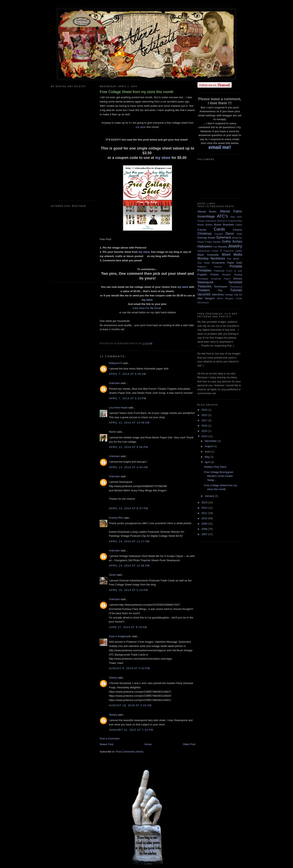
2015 (205, 431)
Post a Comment (110, 739)
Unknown (114, 383)
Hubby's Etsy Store (215, 467)
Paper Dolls (235, 263)
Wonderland (203, 303)
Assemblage (206, 216)
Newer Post (107, 744)
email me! (220, 147)
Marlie (112, 432)
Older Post (189, 744)
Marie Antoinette (208, 255)
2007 (205, 534)
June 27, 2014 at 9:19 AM (128, 627)
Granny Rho (116, 518)
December (211, 441)
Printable (236, 266)
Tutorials (236, 290)
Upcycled (204, 294)
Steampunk (205, 282)
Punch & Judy (234, 271)
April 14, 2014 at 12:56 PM (129, 566)
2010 (205, 518)
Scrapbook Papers (221, 279)
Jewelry (235, 246)
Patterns (202, 267)
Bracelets (228, 225)
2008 (205, 529)
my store (141, 127)
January (210, 496)
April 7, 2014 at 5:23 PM (128, 398)
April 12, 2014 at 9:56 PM (128, 447)
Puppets (202, 274)
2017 (205, 420)
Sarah (112, 575)
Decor (230, 234)
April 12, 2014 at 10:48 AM (129, 423)
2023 (205, 410)
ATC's (222, 216)
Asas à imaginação (120, 636)
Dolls (239, 234)
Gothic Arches (232, 241)
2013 (205, 502)
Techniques (221, 287)
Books (201, 225)
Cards (219, 229)
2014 (205, 436)
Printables (204, 270)
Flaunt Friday (205, 242)
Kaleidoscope (204, 251)
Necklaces (218, 258)
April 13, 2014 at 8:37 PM (128, 508)
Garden (217, 242)
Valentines (218, 294)
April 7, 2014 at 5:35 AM (127, 374)
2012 (205, 508)
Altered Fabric (231, 211)
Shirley (113, 678)
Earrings (202, 238)
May (208, 457)
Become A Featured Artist (230, 221)
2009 (205, 524)
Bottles (209, 225)
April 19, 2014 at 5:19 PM (128, 590)
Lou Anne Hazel (118, 408)
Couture (219, 234)
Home (148, 744)
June (208, 452)
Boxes (218, 225)
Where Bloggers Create (230, 299)
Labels (239, 251)
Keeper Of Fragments (223, 251)
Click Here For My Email (147, 308)
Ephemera (224, 237)
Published (219, 271)
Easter (212, 238)
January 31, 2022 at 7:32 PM (131, 730)
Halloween (205, 246)
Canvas (202, 230)
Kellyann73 (115, 363)
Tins (220, 290)
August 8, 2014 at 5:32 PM (129, 668)
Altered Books (207, 212)
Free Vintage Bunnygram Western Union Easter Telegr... (219, 476)
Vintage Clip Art (234, 294)
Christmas (204, 234)
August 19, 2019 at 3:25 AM (130, 705)
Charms (237, 230)
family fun (237, 238)
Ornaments (218, 263)
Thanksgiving (236, 287)
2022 (205, 415)
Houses (223, 247)
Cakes (239, 225)
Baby (233, 217)
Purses (214, 274)
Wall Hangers (206, 298)
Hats (215, 247)
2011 (205, 513)
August (209, 446)
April (208, 462)
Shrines (238, 279)
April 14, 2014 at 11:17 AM (129, 541)
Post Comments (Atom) (130, 752)
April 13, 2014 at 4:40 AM (128, 467)
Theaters (204, 290)
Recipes (226, 274)
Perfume (218, 267)
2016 (205, 426)
